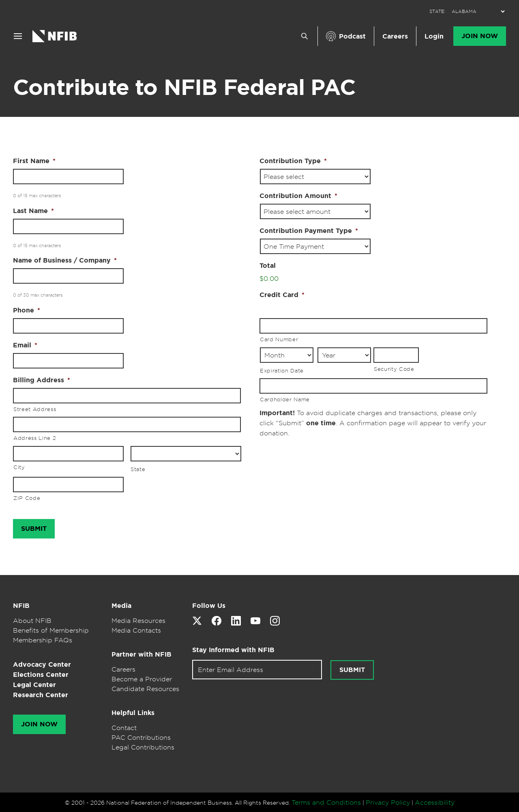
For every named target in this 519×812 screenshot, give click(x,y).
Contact (124, 728)
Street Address (35, 409)
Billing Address (42, 380)
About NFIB (32, 620)
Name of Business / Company (65, 261)
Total (268, 266)
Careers (395, 36)
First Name (34, 161)
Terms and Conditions (326, 802)
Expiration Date (282, 370)
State (138, 469)
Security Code (394, 369)
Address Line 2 (35, 438)
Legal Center (34, 685)
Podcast (352, 36)
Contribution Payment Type (309, 231)
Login (434, 36)
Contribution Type (293, 161)
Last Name (33, 211)
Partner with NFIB (142, 654)
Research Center (41, 695)
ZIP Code (27, 498)
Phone (27, 310)
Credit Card (282, 295)
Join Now (480, 36)
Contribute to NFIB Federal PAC (184, 87)
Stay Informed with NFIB (233, 650)
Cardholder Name (285, 399)
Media (121, 606)
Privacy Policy (388, 802)
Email (25, 345)
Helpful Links (133, 713)
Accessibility (435, 802)
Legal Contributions (143, 747)
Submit (352, 670)
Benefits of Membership (51, 630)
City (19, 467)
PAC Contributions (141, 737)
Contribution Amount (298, 196)
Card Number (279, 339)
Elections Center (41, 675)
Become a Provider (142, 679)
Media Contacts (136, 630)
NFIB (21, 606)
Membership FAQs (43, 640)
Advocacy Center (42, 664)
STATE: (437, 12)
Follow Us (209, 606)
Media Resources (138, 620)
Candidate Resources (145, 689)
